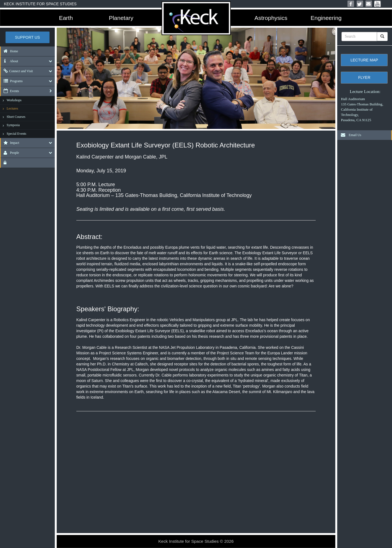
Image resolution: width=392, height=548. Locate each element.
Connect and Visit (17, 71)
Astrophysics (271, 18)
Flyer (364, 77)
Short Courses (16, 117)
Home (9, 51)
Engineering (326, 18)
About (9, 61)
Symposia (13, 125)
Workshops (14, 100)
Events (10, 91)
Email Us (350, 135)
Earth (66, 18)
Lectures (12, 108)
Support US (28, 37)
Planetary (121, 18)
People (10, 153)
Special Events (16, 134)
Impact (10, 143)
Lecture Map (364, 60)
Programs (12, 81)
